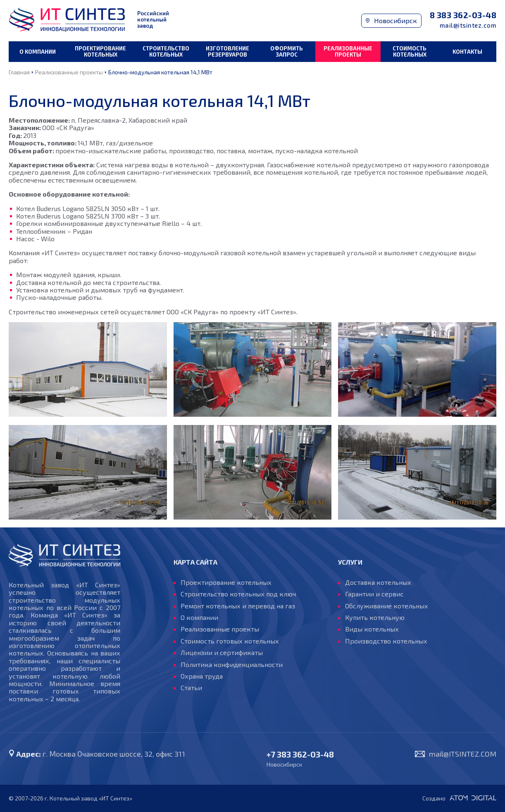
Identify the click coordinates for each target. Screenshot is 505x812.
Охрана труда (202, 676)
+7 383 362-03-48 (300, 754)
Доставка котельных (378, 582)
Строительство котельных (166, 51)
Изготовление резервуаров (227, 51)
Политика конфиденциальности (232, 665)
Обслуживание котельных (387, 606)
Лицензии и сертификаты (222, 653)
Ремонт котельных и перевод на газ (238, 606)
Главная (19, 72)
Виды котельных (372, 629)
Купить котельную (375, 617)
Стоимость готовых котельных (230, 641)
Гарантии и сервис (374, 594)
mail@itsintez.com (468, 25)
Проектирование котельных (100, 51)
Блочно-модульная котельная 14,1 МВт (160, 72)
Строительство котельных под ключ (238, 594)
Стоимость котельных (410, 51)
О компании (38, 52)
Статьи (191, 688)
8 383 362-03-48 (463, 15)
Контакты (467, 52)
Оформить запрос (287, 51)
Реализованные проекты (348, 51)
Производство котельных (386, 641)
